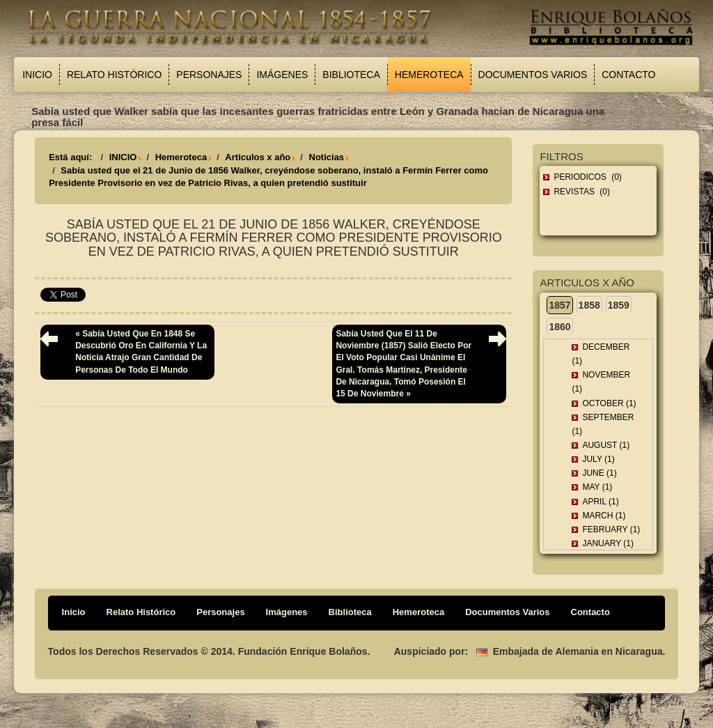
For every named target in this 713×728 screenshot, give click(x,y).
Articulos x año (258, 157)
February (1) (611, 529)
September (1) (603, 424)
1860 (559, 327)
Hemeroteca (429, 75)
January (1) (608, 543)
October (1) (609, 403)
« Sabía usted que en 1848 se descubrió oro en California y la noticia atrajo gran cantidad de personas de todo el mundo (141, 351)
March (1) (604, 516)
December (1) (601, 354)
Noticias (327, 157)
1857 (559, 305)
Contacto (628, 75)
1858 (589, 305)
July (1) (598, 459)
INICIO (123, 157)
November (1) (601, 382)
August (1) (606, 445)
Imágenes (282, 75)
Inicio (37, 75)
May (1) (597, 487)
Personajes (209, 75)
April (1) (600, 502)
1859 (619, 305)
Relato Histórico (114, 75)
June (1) (599, 473)
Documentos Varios (533, 75)
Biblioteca (351, 75)
